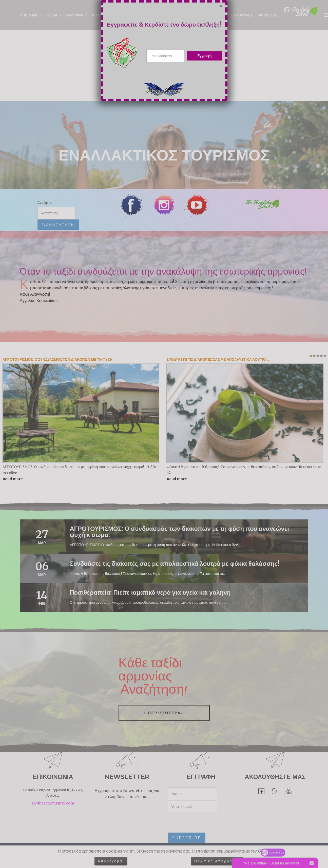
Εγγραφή (204, 56)
